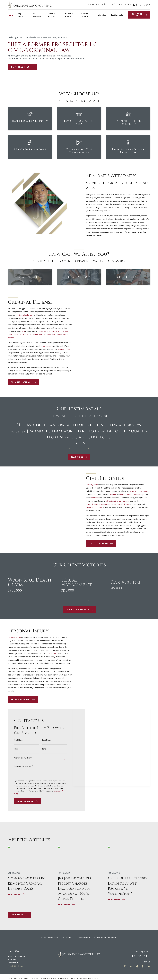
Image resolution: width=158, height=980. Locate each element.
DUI (27, 331)
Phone (17, 752)
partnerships (142, 494)
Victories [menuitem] (102, 15)
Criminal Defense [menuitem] (51, 15)
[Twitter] (125, 966)
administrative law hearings (121, 501)
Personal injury (11, 637)
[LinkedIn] (131, 966)
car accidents (47, 653)
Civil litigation (95, 485)
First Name (19, 743)
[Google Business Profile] (149, 966)
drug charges (66, 331)
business (98, 498)
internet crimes (18, 334)
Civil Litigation (67, 937)
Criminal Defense (83, 937)
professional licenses (112, 504)
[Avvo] (137, 966)
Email (45, 752)
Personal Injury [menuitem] (69, 15)
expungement (50, 346)
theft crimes (40, 334)
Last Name (47, 743)
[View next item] (89, 449)
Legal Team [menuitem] (21, 15)
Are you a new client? (23, 761)
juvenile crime (67, 349)
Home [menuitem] (11, 15)
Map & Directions (15, 966)
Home (43, 937)
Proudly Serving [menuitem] (85, 15)
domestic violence (51, 331)
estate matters (130, 494)
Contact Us (113, 937)
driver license (127, 504)
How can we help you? (23, 770)
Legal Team (53, 937)
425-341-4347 (141, 5)
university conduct (97, 507)
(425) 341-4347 (140, 956)
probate (116, 494)
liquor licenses (96, 504)
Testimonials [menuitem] (117, 15)
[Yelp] (143, 966)
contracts (138, 491)
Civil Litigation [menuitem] (36, 15)
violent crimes (53, 334)
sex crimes (30, 334)
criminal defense (28, 315)
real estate (147, 491)
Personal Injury (99, 937)
